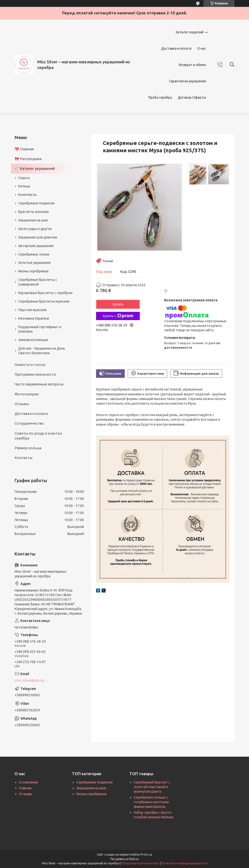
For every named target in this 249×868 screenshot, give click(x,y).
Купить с (118, 316)
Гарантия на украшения (188, 81)
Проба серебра (160, 97)
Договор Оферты (192, 97)
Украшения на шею (33, 220)
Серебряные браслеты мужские (44, 301)
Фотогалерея (27, 394)
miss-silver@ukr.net (30, 680)
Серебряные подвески (36, 203)
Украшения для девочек (38, 237)
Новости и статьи (30, 365)
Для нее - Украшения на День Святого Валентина (42, 351)
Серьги (24, 178)
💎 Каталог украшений (35, 168)
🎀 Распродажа (28, 159)
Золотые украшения (34, 263)
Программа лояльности (35, 374)
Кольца (24, 186)
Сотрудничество (29, 423)
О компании (28, 782)
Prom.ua (146, 854)
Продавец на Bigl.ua (124, 859)
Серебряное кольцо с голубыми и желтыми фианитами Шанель (151, 802)
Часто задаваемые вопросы (39, 384)
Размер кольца (28, 448)
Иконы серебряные (33, 271)
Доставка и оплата (176, 48)
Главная (25, 788)
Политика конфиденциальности (185, 863)
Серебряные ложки (34, 254)
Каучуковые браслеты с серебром (45, 293)
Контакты (23, 458)
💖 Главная (24, 149)
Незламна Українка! (34, 318)
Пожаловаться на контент (141, 863)
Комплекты (27, 195)
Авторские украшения (36, 246)
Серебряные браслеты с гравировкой (38, 282)
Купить (118, 304)
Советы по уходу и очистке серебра (38, 436)
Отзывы (22, 404)
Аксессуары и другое (35, 229)
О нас (202, 48)
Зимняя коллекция (33, 340)
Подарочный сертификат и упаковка (40, 329)
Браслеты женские (34, 212)
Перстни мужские (32, 310)
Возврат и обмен (192, 65)
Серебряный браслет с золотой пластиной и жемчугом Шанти (152, 787)
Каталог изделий (190, 32)
